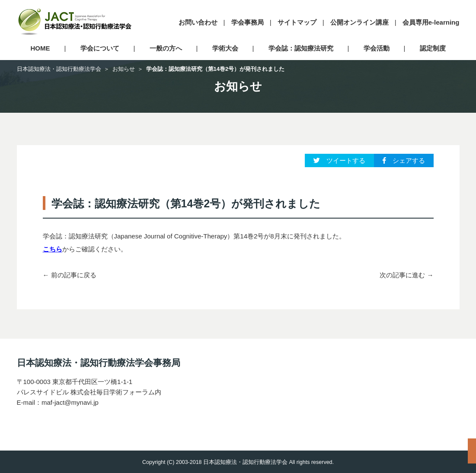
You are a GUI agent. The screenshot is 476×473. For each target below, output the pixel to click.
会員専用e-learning (431, 22)
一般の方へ (166, 48)
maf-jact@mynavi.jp (70, 402)
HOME (40, 48)
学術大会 (225, 48)
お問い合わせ (198, 22)
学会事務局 (248, 22)
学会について (100, 48)
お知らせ (124, 69)
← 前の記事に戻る (70, 275)
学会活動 (377, 48)
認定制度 (433, 48)
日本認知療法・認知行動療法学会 (59, 69)
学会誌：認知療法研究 (301, 48)
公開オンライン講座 (359, 22)
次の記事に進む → (406, 275)
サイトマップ (297, 22)
